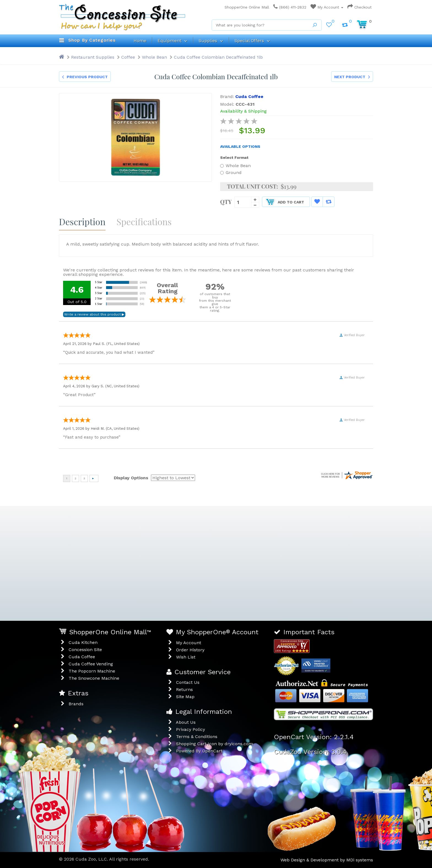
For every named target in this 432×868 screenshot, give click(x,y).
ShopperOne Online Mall (245, 7)
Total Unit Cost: (253, 186)
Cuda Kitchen (83, 642)
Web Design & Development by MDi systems (327, 860)
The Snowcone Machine (94, 678)
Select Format (234, 157)
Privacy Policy (191, 729)
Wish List (186, 657)
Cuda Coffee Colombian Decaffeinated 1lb (218, 57)
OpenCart (212, 751)
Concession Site (85, 650)
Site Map (185, 697)
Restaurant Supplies (93, 57)
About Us (186, 722)
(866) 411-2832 (290, 7)
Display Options (131, 478)
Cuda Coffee (82, 657)
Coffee (128, 57)
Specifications (144, 221)
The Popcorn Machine (92, 671)
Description (82, 221)
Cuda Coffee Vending (91, 664)
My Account (327, 7)
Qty (226, 201)
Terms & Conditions (197, 737)
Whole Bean (154, 57)
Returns (184, 689)
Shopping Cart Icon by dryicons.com (214, 744)
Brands (76, 704)
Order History (190, 650)
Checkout (360, 7)
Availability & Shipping (243, 111)
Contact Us (188, 682)
